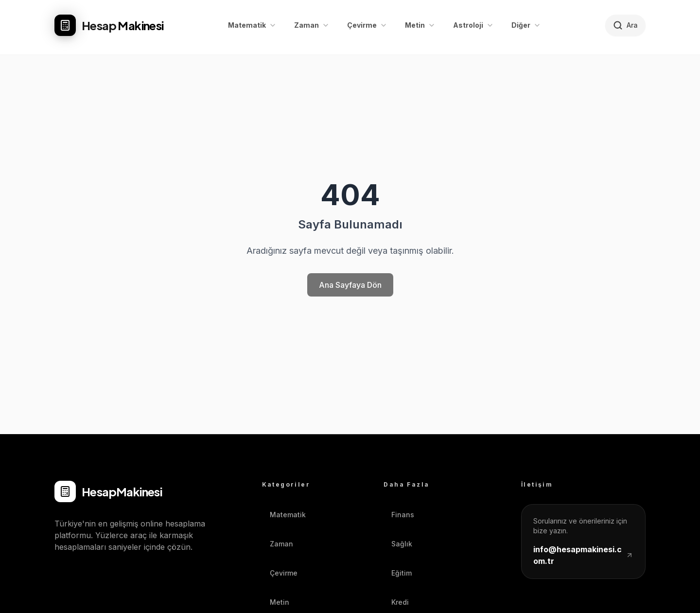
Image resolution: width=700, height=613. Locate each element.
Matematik (284, 515)
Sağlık (398, 544)
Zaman (278, 544)
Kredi (396, 602)
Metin (276, 602)
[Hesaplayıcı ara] (625, 25)
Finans (399, 515)
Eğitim (398, 573)
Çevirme (280, 573)
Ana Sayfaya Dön (350, 285)
